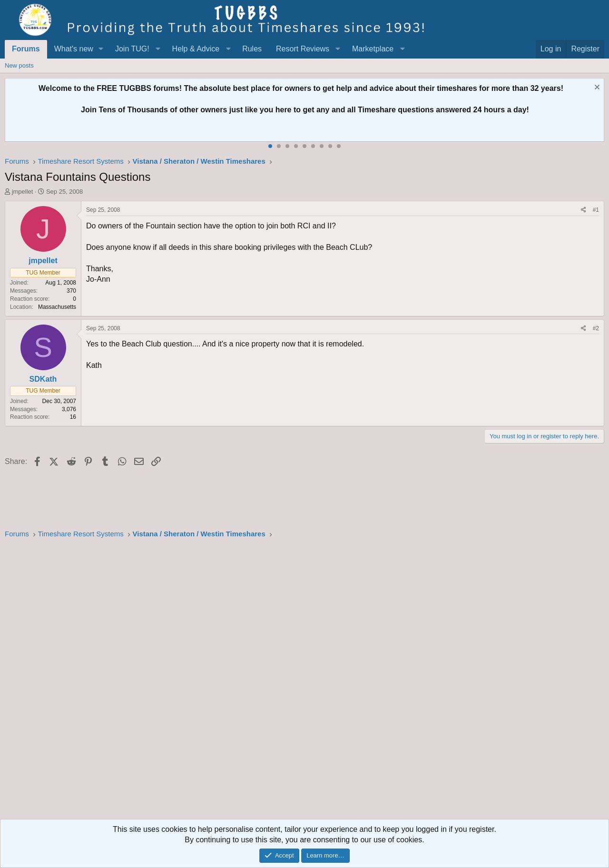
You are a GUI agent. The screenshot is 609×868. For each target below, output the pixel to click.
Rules (252, 49)
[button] (101, 49)
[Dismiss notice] (596, 88)
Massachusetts (57, 307)
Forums (26, 49)
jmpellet (23, 192)
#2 (596, 328)
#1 (596, 210)
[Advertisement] (290, 682)
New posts (19, 65)
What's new (74, 49)
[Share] (584, 210)
